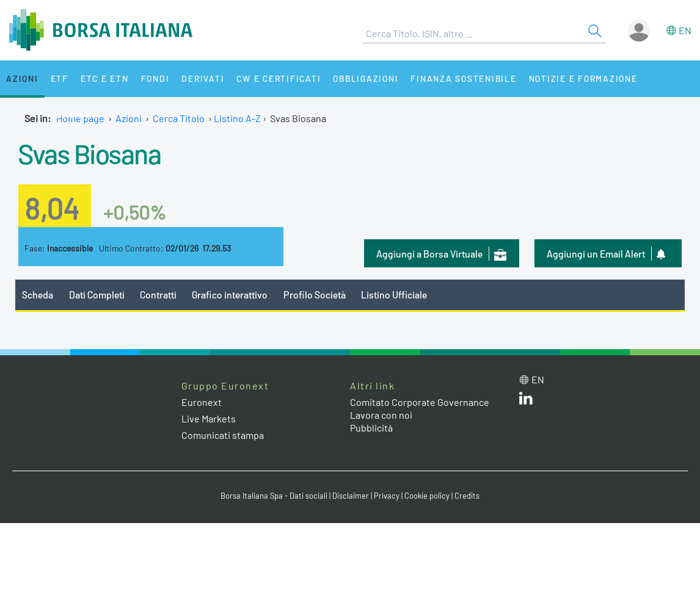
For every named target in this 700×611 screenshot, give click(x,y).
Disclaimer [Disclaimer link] (351, 496)
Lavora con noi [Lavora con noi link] (381, 415)
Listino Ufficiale (394, 295)
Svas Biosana (89, 153)
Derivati (203, 78)
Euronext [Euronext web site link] (202, 402)
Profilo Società (315, 295)
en (685, 30)
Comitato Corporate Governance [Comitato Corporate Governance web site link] (420, 402)
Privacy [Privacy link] (387, 496)
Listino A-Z (237, 118)
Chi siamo (75, 115)
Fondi (155, 78)
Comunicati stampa (223, 435)
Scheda (38, 295)
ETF (60, 78)
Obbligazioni (366, 78)
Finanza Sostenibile (463, 78)
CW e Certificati (279, 78)
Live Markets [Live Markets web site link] (209, 418)
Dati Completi (97, 295)
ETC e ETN (105, 78)
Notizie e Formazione (583, 78)
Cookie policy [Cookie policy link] (427, 496)
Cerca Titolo (179, 118)
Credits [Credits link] (467, 496)
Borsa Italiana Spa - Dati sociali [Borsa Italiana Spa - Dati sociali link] (274, 496)
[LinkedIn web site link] (526, 401)
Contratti (158, 295)
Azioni (22, 78)
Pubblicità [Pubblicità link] (371, 428)
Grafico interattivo (230, 295)
